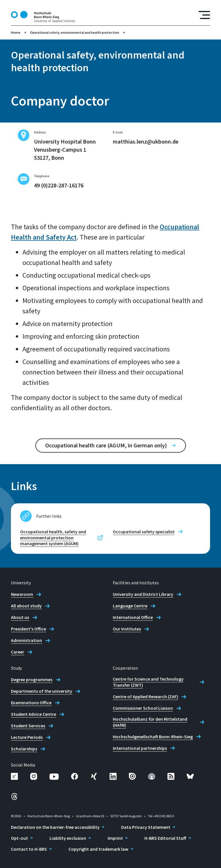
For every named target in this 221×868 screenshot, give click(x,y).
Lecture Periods (27, 737)
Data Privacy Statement (146, 827)
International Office (133, 617)
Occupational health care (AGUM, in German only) (106, 445)
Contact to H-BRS (29, 849)
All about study (26, 606)
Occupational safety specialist (144, 532)
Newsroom (22, 594)
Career (18, 652)
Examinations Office (31, 703)
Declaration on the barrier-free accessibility (55, 827)
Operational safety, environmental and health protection (75, 32)
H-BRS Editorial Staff (165, 838)
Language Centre (130, 606)
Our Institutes (127, 629)
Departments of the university (42, 691)
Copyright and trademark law (98, 849)
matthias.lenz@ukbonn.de (146, 141)
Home (16, 32)
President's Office (28, 629)
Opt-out (19, 838)
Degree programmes (32, 679)
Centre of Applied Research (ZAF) (145, 696)
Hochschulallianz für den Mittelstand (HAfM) (150, 722)
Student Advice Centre (34, 714)
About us (20, 617)
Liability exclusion (68, 838)
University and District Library (143, 594)
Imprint (115, 838)
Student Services (28, 726)
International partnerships (140, 748)
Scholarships (24, 749)
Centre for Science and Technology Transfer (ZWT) (148, 682)
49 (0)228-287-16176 (59, 185)
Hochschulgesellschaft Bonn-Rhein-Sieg (153, 737)
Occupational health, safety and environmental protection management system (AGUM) (53, 538)
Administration (26, 640)
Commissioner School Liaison (143, 708)
